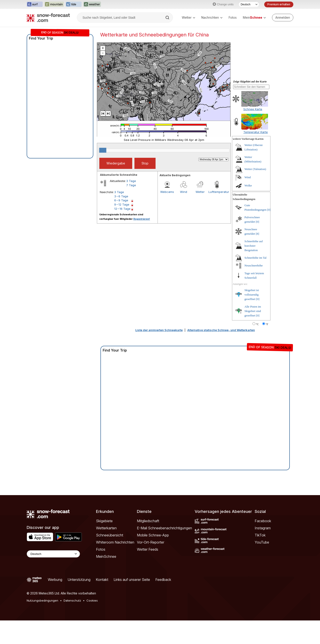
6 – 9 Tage (121, 200)
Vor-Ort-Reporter (151, 542)
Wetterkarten (106, 528)
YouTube (262, 542)
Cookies (92, 600)
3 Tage (131, 181)
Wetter (188, 17)
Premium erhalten (279, 4)
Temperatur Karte (256, 132)
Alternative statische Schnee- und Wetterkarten (221, 330)
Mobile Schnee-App (153, 535)
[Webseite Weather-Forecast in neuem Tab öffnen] (92, 4)
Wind (184, 192)
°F (267, 324)
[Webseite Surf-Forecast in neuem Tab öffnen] (35, 4)
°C (257, 324)
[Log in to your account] (283, 18)
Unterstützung (79, 580)
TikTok (260, 535)
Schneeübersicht (110, 535)
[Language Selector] (53, 554)
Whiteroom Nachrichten (115, 542)
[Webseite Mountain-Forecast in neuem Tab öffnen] (54, 4)
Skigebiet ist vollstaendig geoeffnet (252, 295)
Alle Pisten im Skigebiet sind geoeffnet (253, 311)
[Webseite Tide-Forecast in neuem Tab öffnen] (74, 4)
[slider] (103, 150)
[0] (269, 210)
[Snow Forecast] (48, 18)
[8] (257, 234)
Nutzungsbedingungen (42, 600)
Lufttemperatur (217, 192)
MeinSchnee (106, 556)
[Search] (168, 18)
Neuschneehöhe (254, 265)
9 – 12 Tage (122, 204)
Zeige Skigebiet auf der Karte (250, 82)
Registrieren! (142, 219)
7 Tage (131, 185)
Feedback (163, 580)
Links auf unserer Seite (132, 580)
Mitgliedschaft (148, 521)
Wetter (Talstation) (255, 169)
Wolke (248, 185)
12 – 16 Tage (122, 209)
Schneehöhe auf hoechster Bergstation (254, 246)
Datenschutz (72, 600)
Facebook (263, 521)
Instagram (263, 528)
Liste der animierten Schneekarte (159, 330)
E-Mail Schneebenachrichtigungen (164, 528)
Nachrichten (212, 17)
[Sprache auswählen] (249, 4)
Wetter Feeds (148, 549)
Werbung (55, 580)
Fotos (233, 17)
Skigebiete (104, 521)
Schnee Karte (253, 109)
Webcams (167, 192)
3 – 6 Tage (121, 196)
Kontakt (102, 580)
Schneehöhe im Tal (255, 258)
